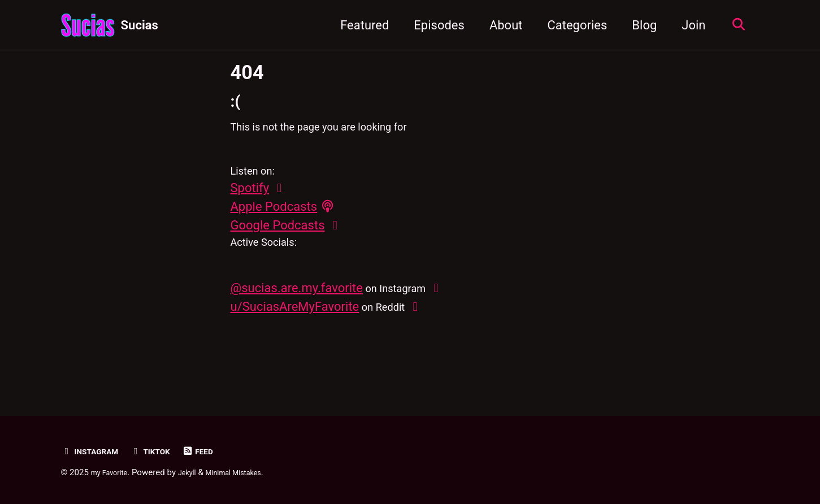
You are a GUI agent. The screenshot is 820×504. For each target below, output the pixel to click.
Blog (639, 25)
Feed (215, 451)
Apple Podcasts (274, 225)
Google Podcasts (278, 244)
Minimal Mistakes (251, 472)
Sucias (140, 25)
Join (688, 25)
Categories (571, 25)
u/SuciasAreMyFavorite (295, 334)
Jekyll (197, 472)
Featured (359, 25)
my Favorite (113, 472)
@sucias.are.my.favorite (297, 316)
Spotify (250, 207)
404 (247, 72)
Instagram (95, 451)
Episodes (433, 25)
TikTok (163, 451)
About (500, 25)
